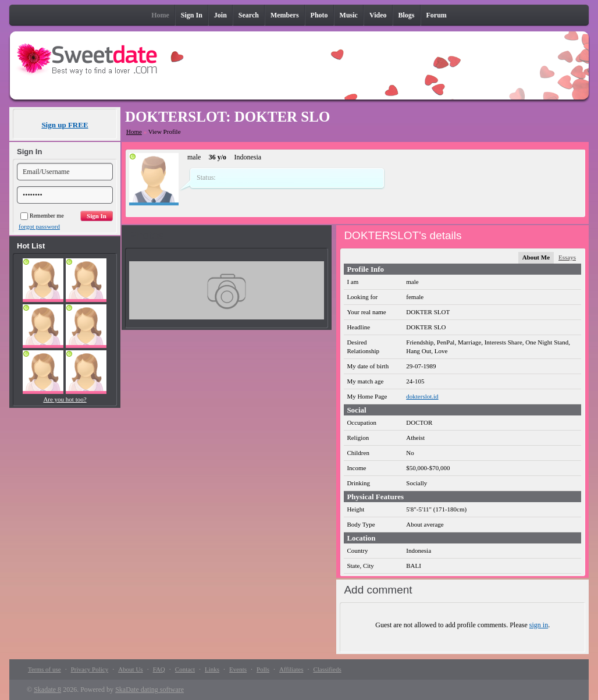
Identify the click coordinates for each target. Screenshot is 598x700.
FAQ (159, 669)
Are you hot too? (65, 399)
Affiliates (291, 669)
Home (134, 132)
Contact (185, 669)
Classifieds (327, 669)
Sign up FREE (65, 125)
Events (238, 669)
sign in (539, 625)
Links (212, 669)
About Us (130, 669)
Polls (263, 669)
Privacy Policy (90, 669)
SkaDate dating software (149, 690)
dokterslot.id (422, 396)
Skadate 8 (47, 690)
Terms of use (45, 669)
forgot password (39, 226)
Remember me (42, 216)
